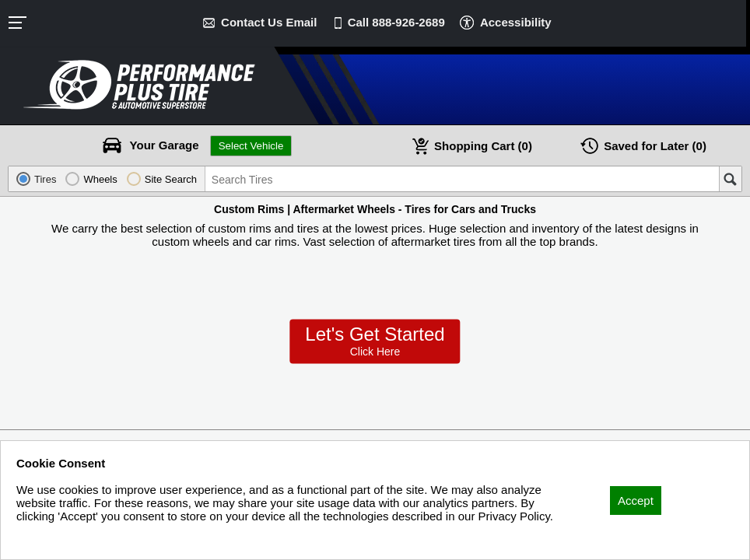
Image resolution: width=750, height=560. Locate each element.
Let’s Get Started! (375, 342)
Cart (483, 146)
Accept (636, 500)
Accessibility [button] (516, 22)
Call (396, 22)
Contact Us (269, 22)
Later (655, 146)
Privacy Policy (53, 537)
